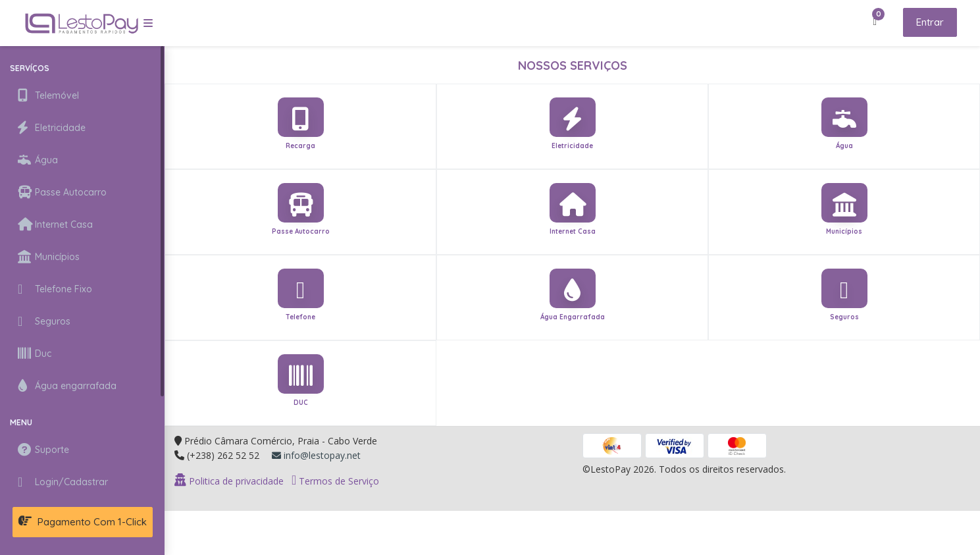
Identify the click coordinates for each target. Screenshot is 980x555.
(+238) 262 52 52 (223, 455)
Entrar (930, 22)
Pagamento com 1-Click (83, 522)
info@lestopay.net (316, 455)
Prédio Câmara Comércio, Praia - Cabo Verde (281, 441)
